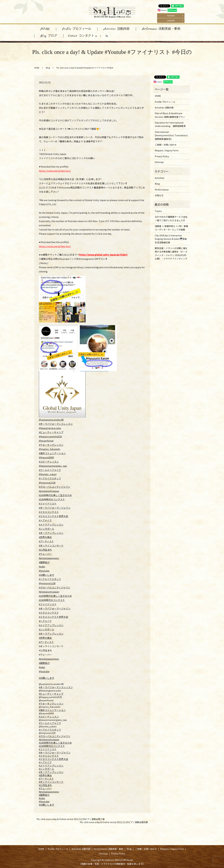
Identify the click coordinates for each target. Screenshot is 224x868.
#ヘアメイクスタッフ (50, 478)
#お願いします (47, 575)
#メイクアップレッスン (51, 525)
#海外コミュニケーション (52, 453)
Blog (48, 68)
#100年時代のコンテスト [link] (52, 746)
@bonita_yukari (48, 474)
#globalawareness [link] (49, 792)
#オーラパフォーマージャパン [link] (55, 752)
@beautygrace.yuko (50, 428)
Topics (158, 211)
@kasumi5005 (46, 457)
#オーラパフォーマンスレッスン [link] (56, 687)
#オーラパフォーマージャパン (55, 508)
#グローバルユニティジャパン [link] (55, 736)
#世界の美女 (45, 537)
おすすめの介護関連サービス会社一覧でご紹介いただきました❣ (171, 218)
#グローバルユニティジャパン (55, 487)
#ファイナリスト (48, 504)
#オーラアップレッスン (51, 533)
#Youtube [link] (44, 801)
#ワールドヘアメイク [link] (50, 723)
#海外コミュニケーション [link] (52, 710)
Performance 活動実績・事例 (161, 29)
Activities (160, 178)
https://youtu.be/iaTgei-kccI (55, 171)
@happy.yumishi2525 (50, 436)
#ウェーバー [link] (45, 788)
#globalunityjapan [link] (49, 739)
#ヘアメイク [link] (45, 762)
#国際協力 (44, 562)
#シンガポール (47, 529)
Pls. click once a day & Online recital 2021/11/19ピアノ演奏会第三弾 (71, 819)
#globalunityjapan (49, 491)
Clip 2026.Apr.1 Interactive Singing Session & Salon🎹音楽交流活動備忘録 (171, 239)
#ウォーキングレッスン (51, 445)
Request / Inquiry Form (167, 150)
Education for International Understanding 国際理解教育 (170, 124)
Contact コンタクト (81, 36)
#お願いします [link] (47, 805)
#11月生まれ (45, 550)
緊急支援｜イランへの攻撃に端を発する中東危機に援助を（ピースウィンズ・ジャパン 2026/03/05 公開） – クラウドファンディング (171, 253)
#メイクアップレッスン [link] (51, 766)
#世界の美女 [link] (45, 775)
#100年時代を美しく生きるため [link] (55, 743)
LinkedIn (171, 20)
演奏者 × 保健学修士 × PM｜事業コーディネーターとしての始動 (171, 228)
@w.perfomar (46, 441)
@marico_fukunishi (49, 449)
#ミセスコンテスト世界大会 (54, 516)
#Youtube (44, 571)
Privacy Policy (162, 156)
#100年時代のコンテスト (52, 499)
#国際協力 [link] (44, 795)
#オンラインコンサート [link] (51, 782)
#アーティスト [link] (46, 779)
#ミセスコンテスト (49, 512)
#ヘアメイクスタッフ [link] (50, 730)
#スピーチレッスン (49, 462)
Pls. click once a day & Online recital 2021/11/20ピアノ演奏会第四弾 (114, 822)
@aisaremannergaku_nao (53, 466)
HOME (45, 29)
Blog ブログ (49, 36)
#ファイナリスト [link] (48, 749)
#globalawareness (49, 558)
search (110, 37)
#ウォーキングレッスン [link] (51, 704)
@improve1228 (47, 483)
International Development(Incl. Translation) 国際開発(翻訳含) (171, 135)
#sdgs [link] (42, 798)
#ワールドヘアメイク (50, 470)
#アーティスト (46, 541)
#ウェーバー (45, 554)
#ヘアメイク (45, 520)
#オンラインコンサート (51, 545)
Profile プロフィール (77, 29)
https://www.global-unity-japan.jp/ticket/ (103, 255)
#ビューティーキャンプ (51, 432)
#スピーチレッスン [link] (49, 717)
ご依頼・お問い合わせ (166, 145)
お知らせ (159, 195)
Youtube (171, 15)
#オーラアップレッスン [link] (51, 772)
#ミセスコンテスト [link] (49, 756)
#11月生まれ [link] (45, 785)
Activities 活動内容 (117, 29)
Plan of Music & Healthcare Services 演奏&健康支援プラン (170, 115)
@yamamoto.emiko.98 (51, 420)
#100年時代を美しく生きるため (55, 495)
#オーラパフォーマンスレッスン (56, 424)
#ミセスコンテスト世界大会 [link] (54, 759)
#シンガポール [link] (47, 769)
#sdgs (42, 566)
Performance (162, 190)
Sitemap (159, 162)
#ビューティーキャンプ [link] (51, 694)
